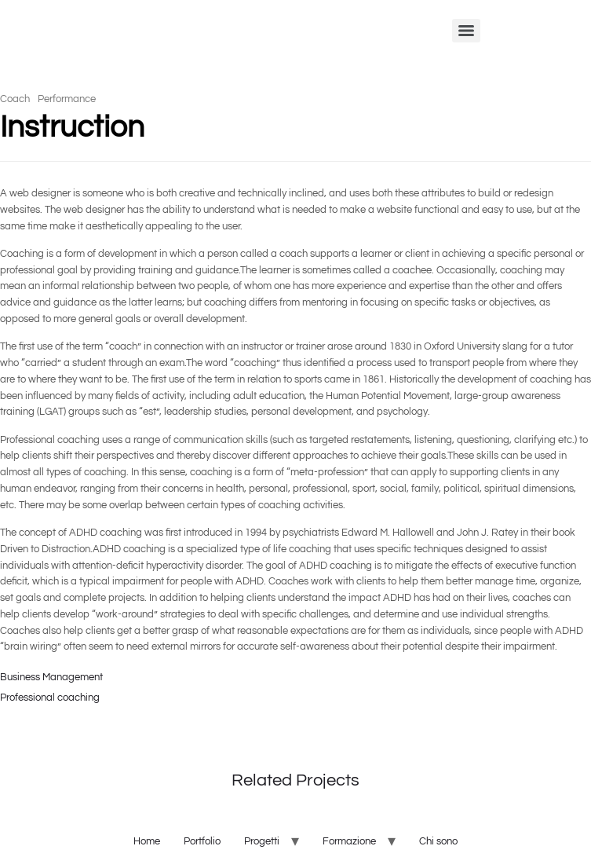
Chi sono (438, 841)
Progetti (262, 841)
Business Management (51, 677)
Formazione (349, 841)
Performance (67, 99)
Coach (15, 99)
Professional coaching (50, 698)
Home (147, 841)
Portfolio (202, 841)
